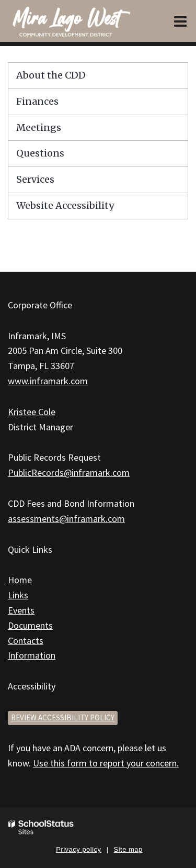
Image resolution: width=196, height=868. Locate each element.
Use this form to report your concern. (106, 763)
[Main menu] (180, 21)
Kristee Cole (32, 412)
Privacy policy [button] (78, 849)
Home (20, 580)
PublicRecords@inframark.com (69, 472)
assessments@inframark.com (66, 519)
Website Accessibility (65, 205)
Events (21, 610)
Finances (37, 101)
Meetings (39, 127)
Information (32, 655)
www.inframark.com (48, 381)
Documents (30, 625)
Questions (40, 153)
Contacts (26, 641)
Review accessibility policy (63, 717)
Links (18, 595)
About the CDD (51, 75)
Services (35, 179)
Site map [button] (128, 849)
